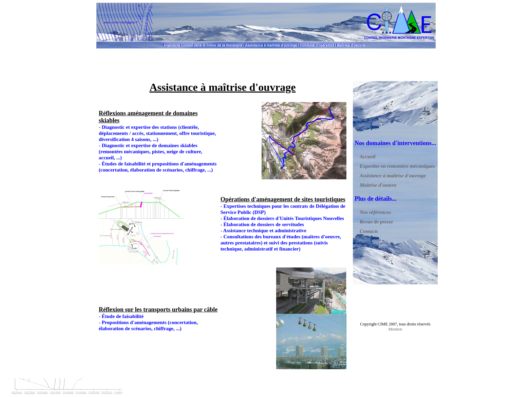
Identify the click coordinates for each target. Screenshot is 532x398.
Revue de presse (376, 222)
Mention (395, 329)
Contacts (369, 231)
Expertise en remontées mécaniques (397, 166)
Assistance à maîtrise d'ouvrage (393, 176)
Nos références (375, 212)
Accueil (368, 157)
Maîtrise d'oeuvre (378, 185)
